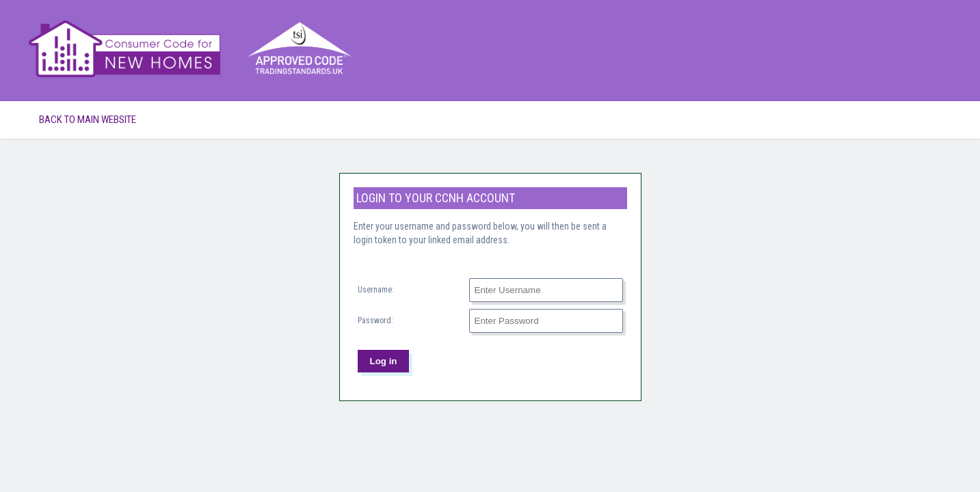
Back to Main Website (88, 120)
